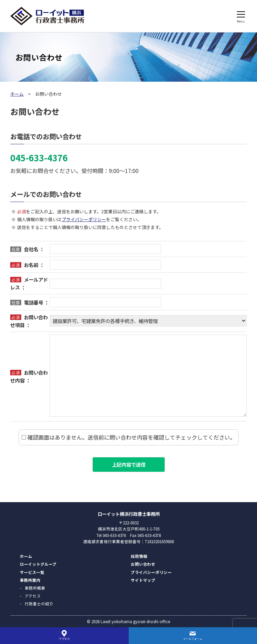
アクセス (33, 596)
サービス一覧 (32, 572)
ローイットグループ (38, 564)
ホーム (17, 94)
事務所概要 (35, 588)
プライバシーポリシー (84, 219)
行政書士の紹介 (39, 604)
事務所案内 (30, 580)
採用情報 (139, 556)
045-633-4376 (39, 158)
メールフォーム (193, 639)
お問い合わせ (143, 564)
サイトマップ (143, 580)
